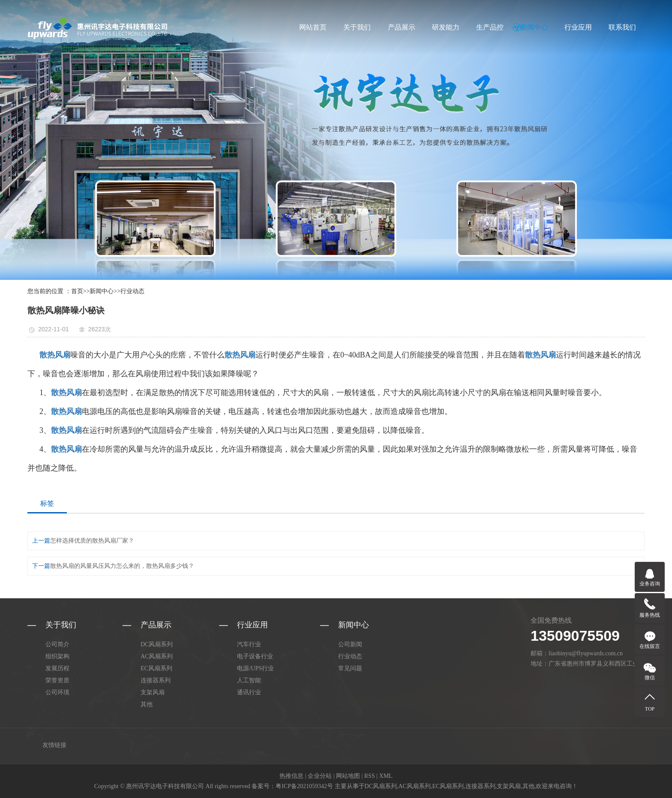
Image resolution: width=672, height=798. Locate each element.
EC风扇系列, (448, 786)
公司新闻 (350, 644)
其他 (147, 704)
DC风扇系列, (382, 786)
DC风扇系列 (157, 644)
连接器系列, (481, 786)
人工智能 (249, 680)
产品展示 (402, 27)
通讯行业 (249, 692)
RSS (370, 776)
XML (386, 776)
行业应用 (578, 27)
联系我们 (622, 27)
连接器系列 (156, 680)
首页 (77, 291)
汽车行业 (249, 644)
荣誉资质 (57, 680)
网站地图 (348, 776)
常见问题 (350, 668)
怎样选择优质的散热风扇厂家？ (92, 541)
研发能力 (446, 27)
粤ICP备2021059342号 (304, 786)
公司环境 (57, 692)
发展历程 (57, 668)
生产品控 (490, 27)
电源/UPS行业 (255, 668)
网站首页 (313, 27)
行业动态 (132, 291)
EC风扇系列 (156, 668)
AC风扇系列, (415, 786)
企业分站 (320, 776)
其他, (529, 786)
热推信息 (291, 776)
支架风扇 (153, 692)
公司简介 (57, 644)
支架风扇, (510, 786)
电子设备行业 (255, 656)
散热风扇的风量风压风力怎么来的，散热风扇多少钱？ (122, 566)
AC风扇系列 (157, 656)
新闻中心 (534, 27)
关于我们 (357, 27)
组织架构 (57, 656)
